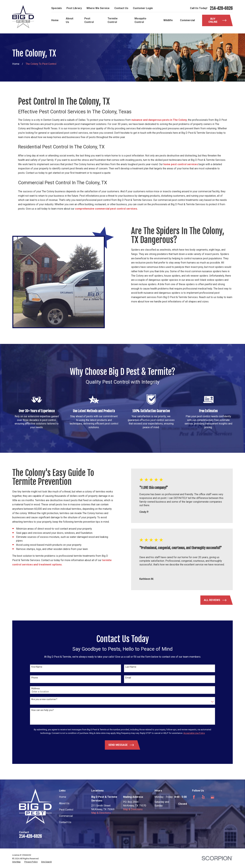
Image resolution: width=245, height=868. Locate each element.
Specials (57, 8)
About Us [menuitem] (70, 20)
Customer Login (143, 8)
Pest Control (66, 810)
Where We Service (98, 8)
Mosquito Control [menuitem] (140, 20)
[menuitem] (16, 862)
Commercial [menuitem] (187, 20)
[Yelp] (203, 797)
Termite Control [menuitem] (113, 20)
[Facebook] (194, 797)
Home (63, 797)
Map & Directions (101, 813)
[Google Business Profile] (212, 797)
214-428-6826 (221, 8)
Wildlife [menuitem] (168, 20)
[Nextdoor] (194, 806)
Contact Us (121, 8)
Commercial (66, 816)
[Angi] (222, 797)
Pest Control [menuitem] (89, 20)
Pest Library (74, 8)
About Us (64, 803)
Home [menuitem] (55, 20)
